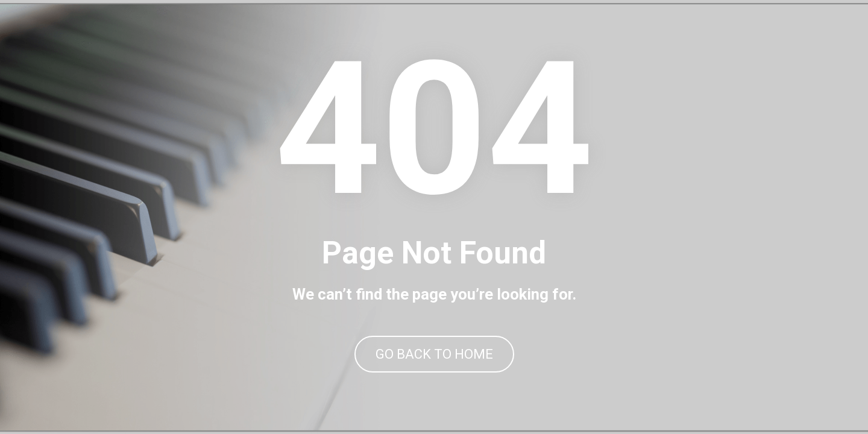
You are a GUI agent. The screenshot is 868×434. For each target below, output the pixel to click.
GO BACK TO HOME (434, 354)
